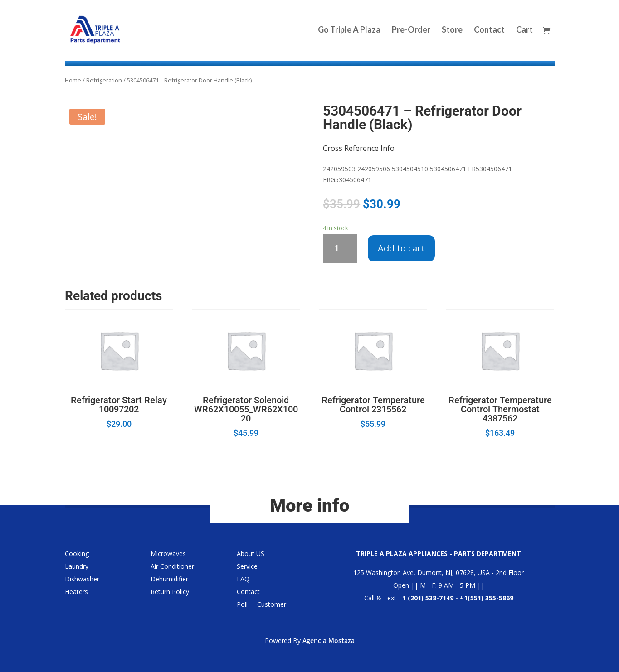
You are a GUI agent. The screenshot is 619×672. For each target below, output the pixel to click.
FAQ (243, 579)
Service (247, 566)
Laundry (77, 566)
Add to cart (401, 248)
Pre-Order (411, 30)
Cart (524, 30)
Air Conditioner (172, 566)
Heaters (76, 592)
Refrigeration (104, 80)
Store (452, 30)
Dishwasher (82, 579)
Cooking (77, 554)
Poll (242, 604)
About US (251, 554)
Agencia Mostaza (329, 641)
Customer (272, 604)
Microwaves (168, 554)
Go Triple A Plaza (349, 30)
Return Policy (170, 592)
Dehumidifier (169, 579)
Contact (489, 30)
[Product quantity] (340, 248)
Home (73, 80)
